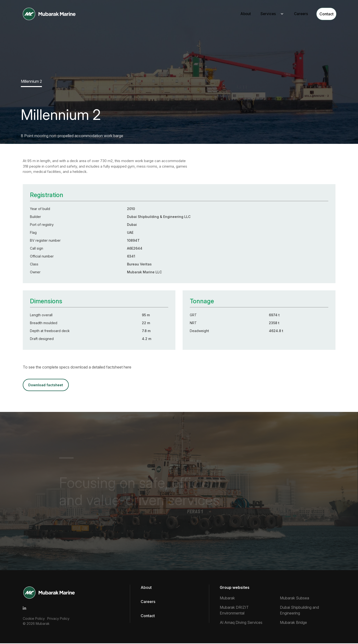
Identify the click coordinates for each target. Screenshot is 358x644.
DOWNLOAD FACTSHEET (47, 385)
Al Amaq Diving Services (241, 623)
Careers (296, 14)
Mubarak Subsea (294, 599)
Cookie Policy (34, 619)
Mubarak (43, 624)
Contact (323, 14)
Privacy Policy (58, 619)
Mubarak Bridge (293, 623)
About (239, 14)
